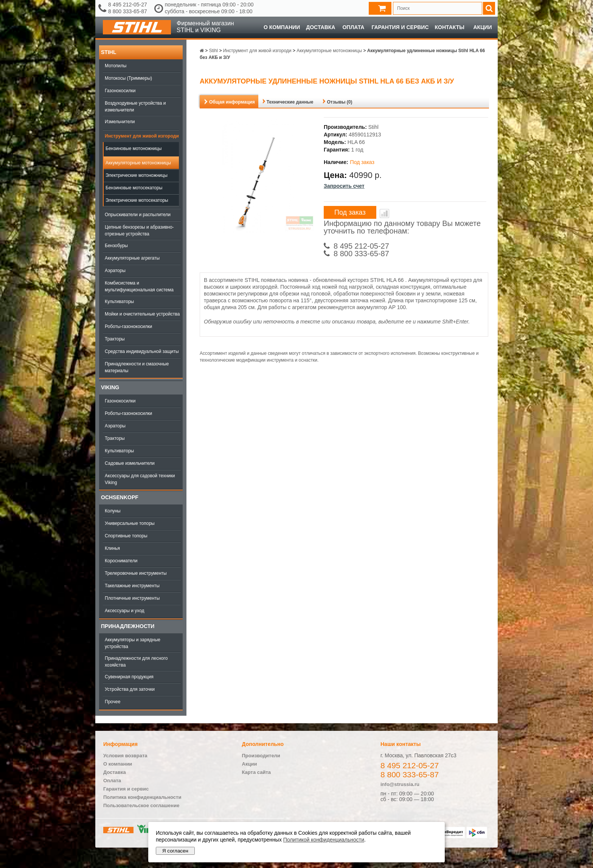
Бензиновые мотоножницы (134, 149)
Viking (110, 387)
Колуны (113, 511)
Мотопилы (116, 66)
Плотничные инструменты (132, 598)
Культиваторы (119, 302)
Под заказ (350, 212)
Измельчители (120, 122)
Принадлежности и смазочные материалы (137, 367)
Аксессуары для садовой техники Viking (140, 479)
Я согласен (175, 851)
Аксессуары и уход (125, 611)
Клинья (112, 548)
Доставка (321, 27)
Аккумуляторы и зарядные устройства (133, 643)
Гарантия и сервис (400, 27)
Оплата (353, 27)
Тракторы (115, 339)
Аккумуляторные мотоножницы (138, 163)
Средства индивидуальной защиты (142, 351)
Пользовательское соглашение (141, 805)
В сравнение (384, 214)
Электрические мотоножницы (137, 175)
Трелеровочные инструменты (136, 573)
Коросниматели (121, 561)
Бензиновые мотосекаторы (134, 188)
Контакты (450, 27)
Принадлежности (128, 626)
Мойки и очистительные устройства (142, 314)
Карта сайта (257, 772)
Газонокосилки (120, 91)
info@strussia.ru (400, 784)
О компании (282, 27)
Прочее (113, 702)
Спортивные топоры (126, 536)
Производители (261, 756)
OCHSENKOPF (120, 497)
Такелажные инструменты (132, 586)
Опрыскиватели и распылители (138, 215)
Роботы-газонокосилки (128, 326)
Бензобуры (116, 246)
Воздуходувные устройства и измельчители (135, 107)
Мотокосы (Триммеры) (128, 78)
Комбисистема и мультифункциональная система (139, 286)
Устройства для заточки (130, 689)
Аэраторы (115, 271)
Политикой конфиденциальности (324, 840)
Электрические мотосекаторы (137, 200)
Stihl (109, 52)
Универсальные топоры (130, 523)
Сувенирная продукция (129, 677)
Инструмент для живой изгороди (142, 136)
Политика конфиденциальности (142, 797)
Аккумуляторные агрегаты (132, 258)
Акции (482, 27)
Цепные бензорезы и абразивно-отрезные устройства (139, 231)
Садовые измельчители (130, 463)
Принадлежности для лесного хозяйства (136, 662)
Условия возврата (125, 756)
